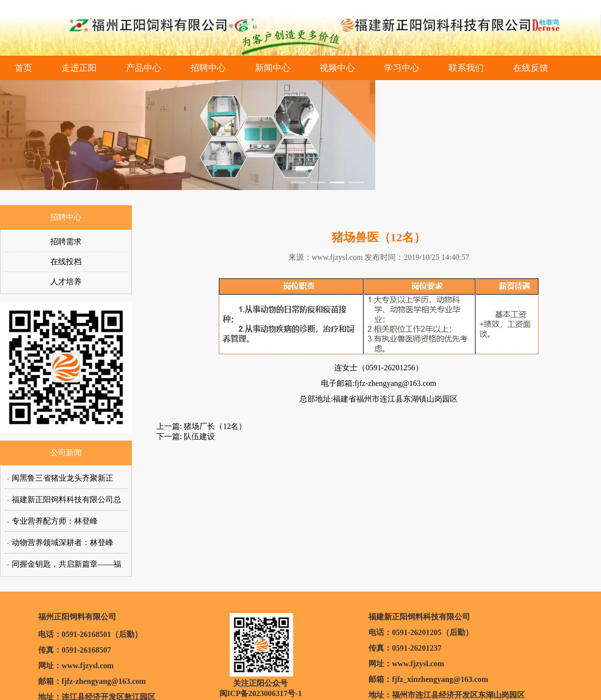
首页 (23, 68)
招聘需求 (66, 242)
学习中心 (402, 68)
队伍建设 (198, 436)
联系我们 (466, 68)
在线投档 (66, 262)
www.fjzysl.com (337, 257)
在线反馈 (531, 68)
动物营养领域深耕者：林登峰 (63, 542)
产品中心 (144, 68)
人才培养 (66, 282)
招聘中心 (208, 68)
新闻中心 (273, 68)
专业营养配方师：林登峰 (55, 521)
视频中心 (337, 68)
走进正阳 (79, 68)
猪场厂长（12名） (214, 426)
